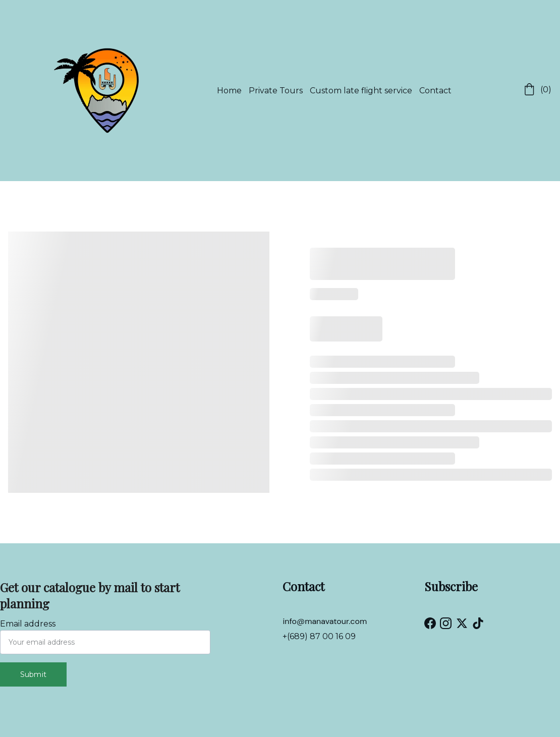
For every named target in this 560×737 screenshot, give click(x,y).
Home (229, 91)
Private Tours (276, 91)
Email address (28, 624)
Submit (33, 674)
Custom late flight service (361, 91)
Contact (435, 91)
